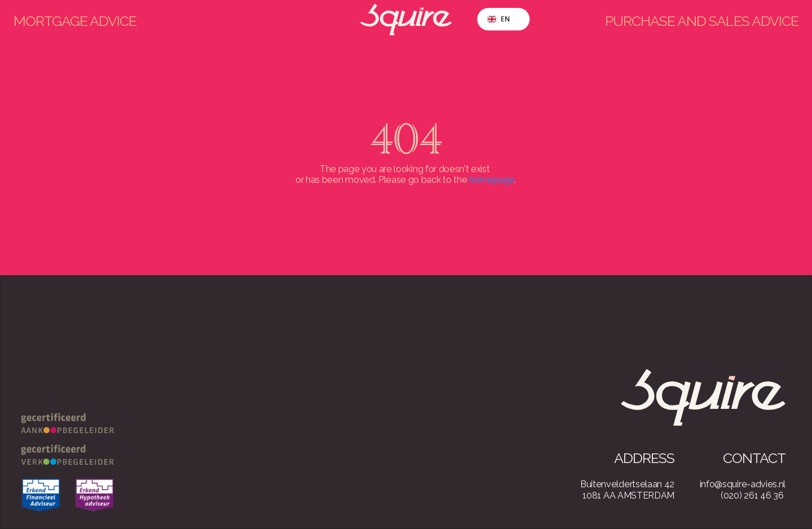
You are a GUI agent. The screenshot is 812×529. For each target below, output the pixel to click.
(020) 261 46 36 (752, 495)
